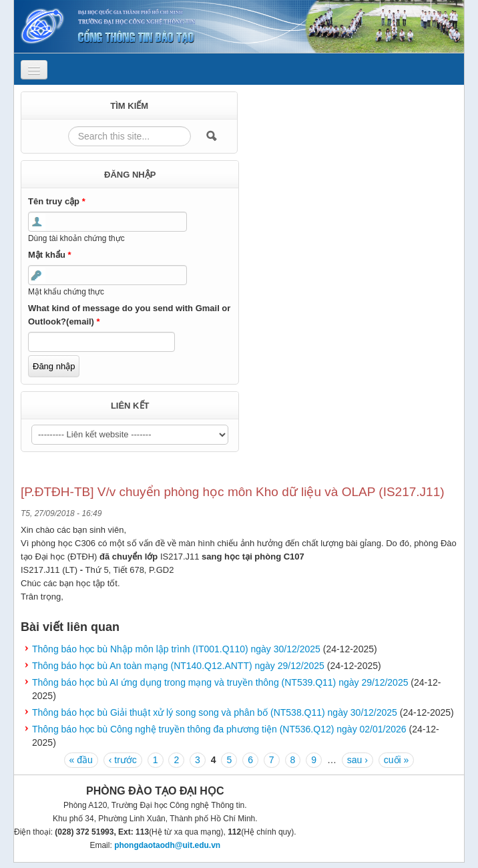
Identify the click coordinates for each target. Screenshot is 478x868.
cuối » (397, 760)
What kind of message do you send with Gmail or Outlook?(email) (129, 315)
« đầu (81, 760)
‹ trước (123, 760)
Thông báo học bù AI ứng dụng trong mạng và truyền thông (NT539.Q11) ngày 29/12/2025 (220, 682)
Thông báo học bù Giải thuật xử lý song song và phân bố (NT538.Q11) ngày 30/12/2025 (215, 712)
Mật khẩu (50, 255)
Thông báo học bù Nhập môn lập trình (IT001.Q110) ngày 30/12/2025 (176, 649)
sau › (357, 760)
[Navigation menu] (34, 70)
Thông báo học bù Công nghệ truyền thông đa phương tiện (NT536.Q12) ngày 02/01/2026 (219, 729)
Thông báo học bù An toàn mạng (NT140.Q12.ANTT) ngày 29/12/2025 (178, 666)
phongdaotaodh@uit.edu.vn (167, 845)
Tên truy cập (57, 201)
